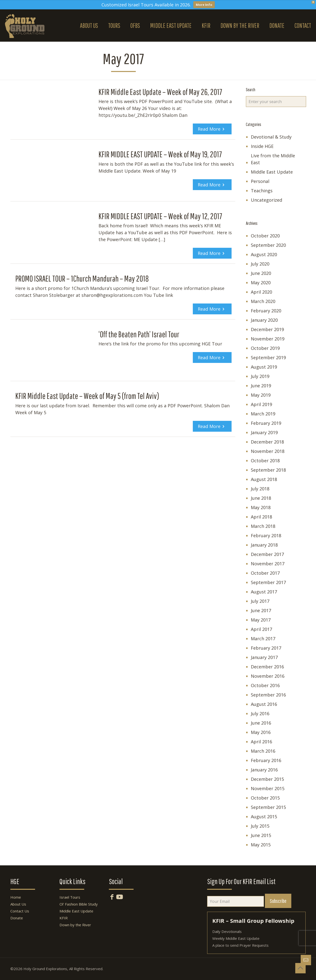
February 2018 (266, 535)
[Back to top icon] (300, 968)
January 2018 (264, 545)
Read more (209, 129)
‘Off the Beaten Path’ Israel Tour (139, 334)
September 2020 (268, 245)
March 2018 (263, 526)
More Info (204, 5)
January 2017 (264, 657)
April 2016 (261, 742)
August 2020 (264, 254)
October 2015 (265, 798)
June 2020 (261, 273)
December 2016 (267, 667)
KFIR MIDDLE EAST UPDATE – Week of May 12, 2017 (160, 216)
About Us (18, 904)
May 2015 (261, 845)
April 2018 (261, 517)
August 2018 (264, 479)
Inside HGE (262, 146)
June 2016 (261, 723)
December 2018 (267, 442)
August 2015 (264, 817)
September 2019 (268, 357)
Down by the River (75, 925)
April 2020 (261, 292)
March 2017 (263, 639)
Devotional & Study (271, 137)
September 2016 (268, 695)
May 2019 (261, 395)
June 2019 (261, 386)
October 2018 (265, 461)
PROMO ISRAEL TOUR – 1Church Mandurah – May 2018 (82, 278)
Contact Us (20, 911)
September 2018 (268, 470)
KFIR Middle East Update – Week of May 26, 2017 (160, 92)
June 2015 (261, 835)
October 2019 (265, 348)
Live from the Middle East (273, 159)
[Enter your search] (276, 102)
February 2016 (266, 760)
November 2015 (268, 788)
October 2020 (265, 236)
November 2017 (268, 564)
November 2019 (268, 339)
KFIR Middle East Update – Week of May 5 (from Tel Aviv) (87, 396)
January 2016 (264, 770)
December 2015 (267, 779)
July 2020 (260, 264)
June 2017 (261, 610)
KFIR (64, 918)
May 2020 (261, 283)
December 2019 (267, 329)
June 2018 (261, 498)
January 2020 (264, 320)
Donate (17, 918)
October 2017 (265, 573)
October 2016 (265, 685)
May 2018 (261, 507)
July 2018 (260, 489)
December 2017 (267, 554)
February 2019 (266, 423)
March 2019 (263, 414)
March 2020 (263, 301)
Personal (260, 181)
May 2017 (261, 620)
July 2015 (260, 826)
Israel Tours (70, 897)
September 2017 (268, 582)
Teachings (262, 191)
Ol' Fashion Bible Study (79, 904)
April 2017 (261, 629)
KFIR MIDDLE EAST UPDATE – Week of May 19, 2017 (160, 154)
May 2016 (261, 732)
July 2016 (260, 713)
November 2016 (268, 676)
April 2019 (261, 404)
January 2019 (264, 432)
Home (16, 897)
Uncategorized (267, 200)
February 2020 (266, 311)
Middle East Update (272, 172)
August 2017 (264, 592)
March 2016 (263, 751)
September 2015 (268, 807)
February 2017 (266, 648)
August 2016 (264, 704)
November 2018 (268, 451)
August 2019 (264, 367)
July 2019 (260, 376)
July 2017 (260, 601)
